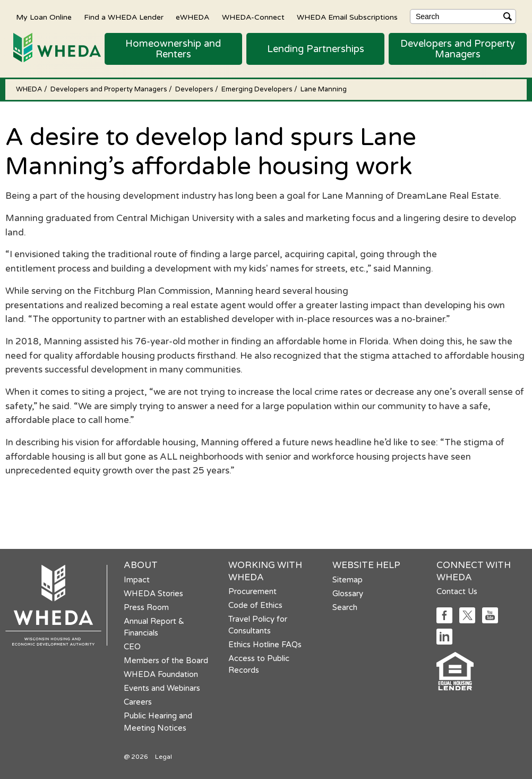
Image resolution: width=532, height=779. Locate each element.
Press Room (146, 607)
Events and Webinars (162, 688)
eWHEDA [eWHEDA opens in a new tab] (192, 17)
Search (345, 607)
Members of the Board (166, 661)
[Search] (463, 16)
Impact (137, 580)
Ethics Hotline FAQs (265, 645)
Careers (138, 702)
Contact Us (457, 591)
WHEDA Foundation (161, 674)
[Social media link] (444, 620)
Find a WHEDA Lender (124, 17)
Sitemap (347, 580)
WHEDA (30, 89)
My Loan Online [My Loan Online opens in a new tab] (44, 17)
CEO (132, 647)
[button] (174, 49)
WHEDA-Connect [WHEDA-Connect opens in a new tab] (253, 17)
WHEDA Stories (153, 594)
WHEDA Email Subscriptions (347, 17)
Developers (195, 89)
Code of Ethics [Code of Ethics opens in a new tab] (255, 605)
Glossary (348, 594)
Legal (164, 757)
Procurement (252, 591)
